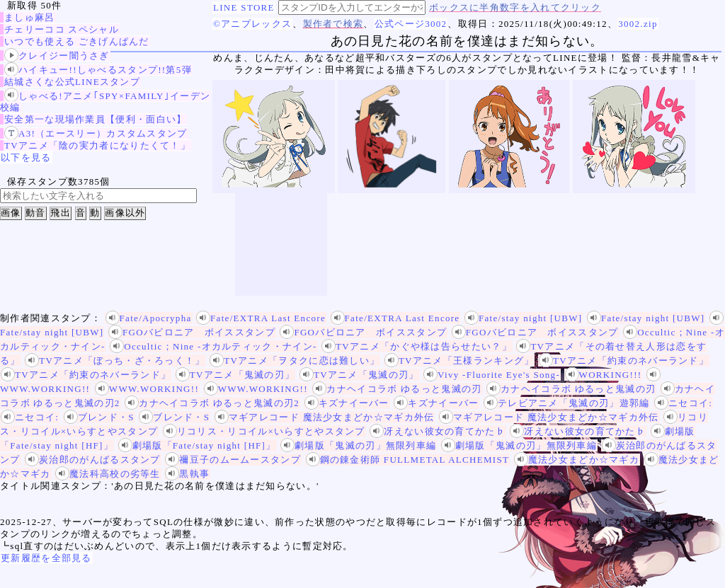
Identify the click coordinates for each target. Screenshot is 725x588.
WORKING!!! (604, 375)
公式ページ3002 (411, 24)
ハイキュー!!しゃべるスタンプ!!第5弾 (98, 70)
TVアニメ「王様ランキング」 (459, 361)
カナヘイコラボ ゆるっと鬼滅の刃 (397, 389)
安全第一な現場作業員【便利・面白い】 (95, 119)
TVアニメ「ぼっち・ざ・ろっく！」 (115, 361)
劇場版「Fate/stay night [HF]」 (197, 445)
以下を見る (26, 157)
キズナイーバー (347, 403)
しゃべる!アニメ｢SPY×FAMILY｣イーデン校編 (105, 102)
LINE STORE (244, 7)
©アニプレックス (252, 24)
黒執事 (187, 474)
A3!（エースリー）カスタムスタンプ (96, 133)
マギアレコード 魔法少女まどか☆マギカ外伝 (325, 417)
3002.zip (638, 24)
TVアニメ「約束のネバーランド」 (624, 361)
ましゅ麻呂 (30, 17)
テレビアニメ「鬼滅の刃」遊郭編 (567, 403)
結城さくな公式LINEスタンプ (72, 82)
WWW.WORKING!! (147, 389)
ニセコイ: (683, 403)
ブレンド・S (99, 417)
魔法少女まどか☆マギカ (577, 460)
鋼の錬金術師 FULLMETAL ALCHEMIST (408, 460)
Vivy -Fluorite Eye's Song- (492, 375)
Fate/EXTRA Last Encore (261, 318)
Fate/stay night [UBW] (523, 318)
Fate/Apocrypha (149, 318)
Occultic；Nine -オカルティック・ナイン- (213, 346)
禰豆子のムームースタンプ (233, 460)
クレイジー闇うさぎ (57, 56)
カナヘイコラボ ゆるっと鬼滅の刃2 (212, 403)
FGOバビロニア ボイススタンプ (192, 332)
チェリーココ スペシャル (62, 29)
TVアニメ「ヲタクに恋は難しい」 (295, 361)
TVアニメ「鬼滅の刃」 (235, 375)
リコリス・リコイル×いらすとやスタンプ (264, 431)
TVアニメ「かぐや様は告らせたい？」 (417, 346)
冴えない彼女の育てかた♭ (438, 431)
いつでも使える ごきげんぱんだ (77, 41)
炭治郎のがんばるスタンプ (93, 460)
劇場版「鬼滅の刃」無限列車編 (358, 445)
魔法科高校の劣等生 (108, 474)
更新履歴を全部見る (46, 558)
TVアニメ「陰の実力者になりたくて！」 (97, 145)
